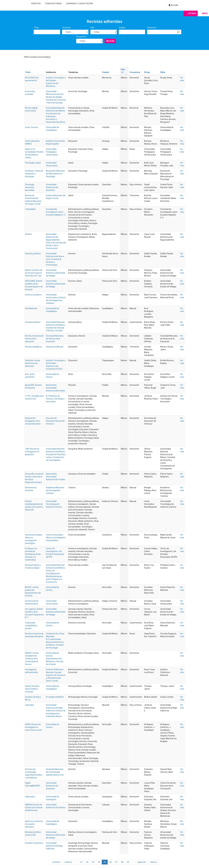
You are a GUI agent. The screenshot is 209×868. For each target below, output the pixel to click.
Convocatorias (53, 4)
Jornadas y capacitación (79, 4)
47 (116, 862)
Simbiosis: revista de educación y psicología (34, 174)
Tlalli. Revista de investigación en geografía (32, 452)
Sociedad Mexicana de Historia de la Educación (55, 339)
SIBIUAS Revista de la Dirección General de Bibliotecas (34, 807)
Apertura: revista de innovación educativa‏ (34, 824)
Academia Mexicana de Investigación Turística (55, 490)
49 (128, 862)
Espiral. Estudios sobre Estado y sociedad (32, 689)
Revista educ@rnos (34, 347)
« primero (56, 862)
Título (36, 28)
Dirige (147, 72)
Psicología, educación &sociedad (30, 187)
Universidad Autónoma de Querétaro (52, 187)
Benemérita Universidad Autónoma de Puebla (55, 388)
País (92, 28)
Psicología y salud (33, 163)
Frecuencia (81, 37)
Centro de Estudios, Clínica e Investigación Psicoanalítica (56, 538)
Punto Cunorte (31, 127)
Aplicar (110, 41)
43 (93, 862)
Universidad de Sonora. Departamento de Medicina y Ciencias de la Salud (55, 659)
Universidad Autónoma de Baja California (54, 846)
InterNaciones (31, 308)
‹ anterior (68, 862)
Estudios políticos (33, 322)
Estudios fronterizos (34, 843)
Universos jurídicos (33, 295)
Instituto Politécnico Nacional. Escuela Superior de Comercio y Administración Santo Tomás (56, 675)
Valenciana (30, 797)
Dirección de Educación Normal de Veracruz (55, 421)
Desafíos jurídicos (33, 254)
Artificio (28, 234)
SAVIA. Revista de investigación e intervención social (33, 727)
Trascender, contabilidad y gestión (31, 626)
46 (111, 862)
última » (154, 862)
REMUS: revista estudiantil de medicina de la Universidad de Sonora (32, 659)
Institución (152, 28)
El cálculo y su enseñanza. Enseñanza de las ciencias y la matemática (33, 554)
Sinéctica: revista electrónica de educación (33, 363)
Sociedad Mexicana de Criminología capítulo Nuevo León (55, 772)
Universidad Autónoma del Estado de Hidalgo (56, 273)
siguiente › (142, 862)
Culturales (29, 705)
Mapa (205, 13)
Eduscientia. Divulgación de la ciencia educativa (33, 421)
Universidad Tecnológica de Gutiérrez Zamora (54, 504)
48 (122, 862)
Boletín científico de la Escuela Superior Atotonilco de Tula (34, 273)
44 (99, 862)
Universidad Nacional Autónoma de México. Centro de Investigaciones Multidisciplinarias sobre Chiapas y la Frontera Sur (56, 573)
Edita (163, 72)
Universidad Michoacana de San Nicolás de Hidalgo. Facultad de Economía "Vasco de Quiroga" (56, 97)
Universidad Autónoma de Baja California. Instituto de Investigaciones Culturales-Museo (56, 711)
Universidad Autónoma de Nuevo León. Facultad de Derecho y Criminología (55, 259)
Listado (192, 13)
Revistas (36, 4)
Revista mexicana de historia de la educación (34, 339)
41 (81, 862)
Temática (66, 28)
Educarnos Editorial (54, 347)
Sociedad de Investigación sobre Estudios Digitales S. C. (56, 212)
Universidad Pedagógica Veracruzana (52, 152)
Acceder (173, 5)
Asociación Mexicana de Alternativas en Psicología (55, 174)
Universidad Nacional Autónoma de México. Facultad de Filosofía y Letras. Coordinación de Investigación (56, 454)
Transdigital (30, 209)
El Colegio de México (55, 697)
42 (87, 862)
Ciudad (122, 28)
